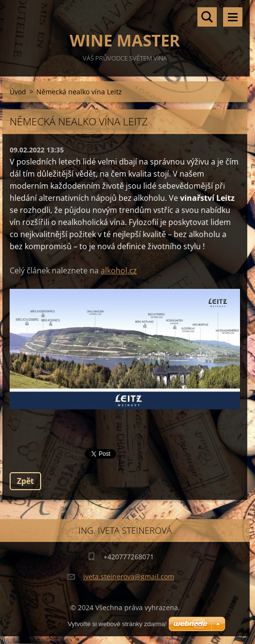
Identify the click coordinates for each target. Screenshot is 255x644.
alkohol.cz (119, 270)
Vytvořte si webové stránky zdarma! (117, 624)
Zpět (25, 481)
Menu (233, 17)
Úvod (18, 92)
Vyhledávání (207, 17)
